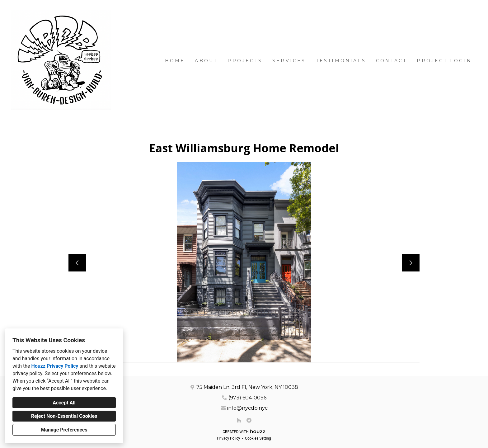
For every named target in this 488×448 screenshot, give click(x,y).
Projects (245, 61)
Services (289, 61)
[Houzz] (239, 420)
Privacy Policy (228, 438)
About (206, 61)
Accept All (64, 403)
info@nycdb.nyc (247, 408)
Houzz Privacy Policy (55, 366)
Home (175, 61)
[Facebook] (249, 420)
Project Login (444, 61)
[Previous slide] (77, 263)
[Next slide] (411, 263)
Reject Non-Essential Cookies (64, 416)
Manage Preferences (64, 430)
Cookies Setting (258, 438)
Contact (391, 61)
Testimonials (341, 61)
